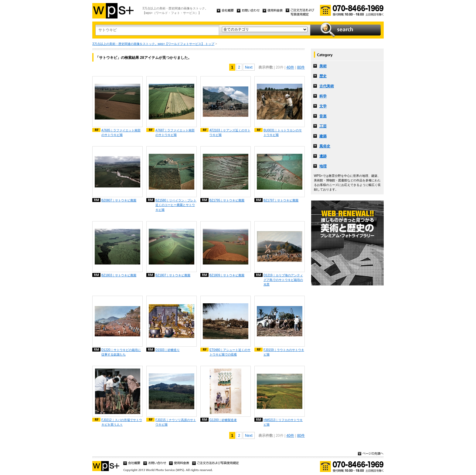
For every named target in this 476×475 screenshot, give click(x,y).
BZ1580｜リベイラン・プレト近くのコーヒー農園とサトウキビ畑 (176, 205)
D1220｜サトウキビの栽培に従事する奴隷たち (121, 352)
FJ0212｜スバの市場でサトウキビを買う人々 (122, 422)
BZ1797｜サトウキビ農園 (281, 200)
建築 (323, 136)
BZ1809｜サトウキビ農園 (227, 275)
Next (249, 67)
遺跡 (323, 156)
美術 (323, 66)
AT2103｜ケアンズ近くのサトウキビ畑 (230, 133)
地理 (323, 166)
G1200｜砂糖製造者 (223, 420)
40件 (290, 67)
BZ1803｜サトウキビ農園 (119, 275)
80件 (301, 67)
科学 (323, 96)
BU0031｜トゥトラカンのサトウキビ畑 (283, 133)
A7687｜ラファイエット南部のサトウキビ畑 (175, 133)
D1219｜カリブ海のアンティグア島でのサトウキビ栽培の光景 (283, 280)
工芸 (323, 126)
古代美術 (327, 86)
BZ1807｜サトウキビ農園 (173, 275)
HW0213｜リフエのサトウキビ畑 (283, 422)
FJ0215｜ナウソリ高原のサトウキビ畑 (176, 422)
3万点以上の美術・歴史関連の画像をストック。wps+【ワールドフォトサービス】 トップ (153, 44)
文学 (323, 106)
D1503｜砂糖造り (168, 350)
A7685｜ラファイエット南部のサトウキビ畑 (121, 133)
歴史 (323, 76)
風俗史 (325, 146)
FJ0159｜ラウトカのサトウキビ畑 (284, 352)
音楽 (323, 116)
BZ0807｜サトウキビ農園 (119, 200)
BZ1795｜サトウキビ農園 (227, 200)
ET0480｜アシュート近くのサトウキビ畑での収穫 (230, 352)
